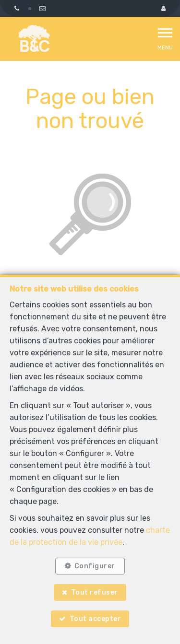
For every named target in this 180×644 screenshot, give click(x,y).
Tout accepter (96, 619)
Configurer (95, 566)
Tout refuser (95, 592)
